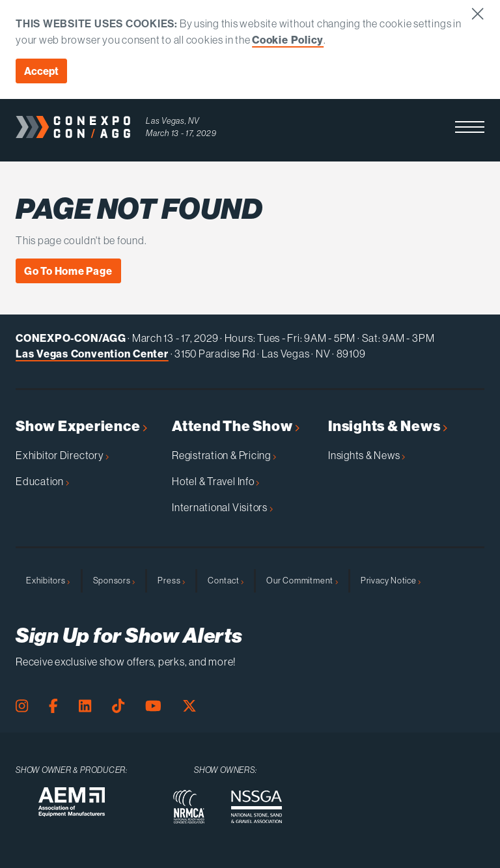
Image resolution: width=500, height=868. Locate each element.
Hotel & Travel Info (215, 481)
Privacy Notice (391, 581)
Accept (41, 71)
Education (42, 481)
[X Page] (189, 706)
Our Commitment (302, 581)
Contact (226, 581)
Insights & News (388, 426)
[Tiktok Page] (118, 706)
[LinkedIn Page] (85, 706)
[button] (470, 127)
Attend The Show (236, 426)
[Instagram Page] (22, 706)
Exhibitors (48, 581)
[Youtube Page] (153, 706)
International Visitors (222, 507)
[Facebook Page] (53, 706)
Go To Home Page (68, 271)
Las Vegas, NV (173, 121)
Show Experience (81, 426)
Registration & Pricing (224, 455)
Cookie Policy (288, 40)
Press (171, 581)
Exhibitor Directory (62, 455)
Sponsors (114, 581)
